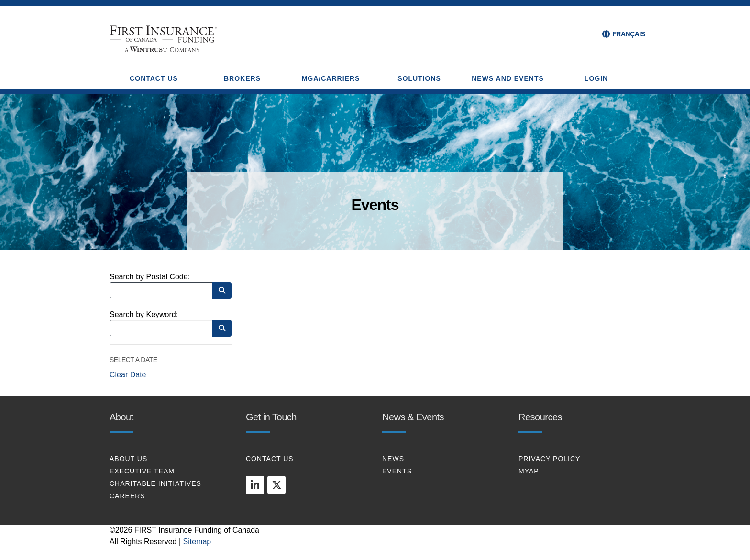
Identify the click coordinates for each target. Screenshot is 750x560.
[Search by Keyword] (161, 328)
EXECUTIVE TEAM (142, 471)
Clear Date (128, 375)
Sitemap (197, 542)
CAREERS (127, 496)
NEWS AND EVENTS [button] (508, 78)
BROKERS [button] (242, 78)
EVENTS (397, 471)
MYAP (529, 471)
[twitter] (276, 485)
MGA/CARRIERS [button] (331, 78)
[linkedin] (255, 485)
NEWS (393, 459)
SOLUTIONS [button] (419, 78)
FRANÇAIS (629, 34)
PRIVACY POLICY (549, 459)
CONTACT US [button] (154, 78)
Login (596, 78)
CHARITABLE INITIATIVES (155, 483)
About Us (128, 459)
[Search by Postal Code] (161, 290)
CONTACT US (270, 459)
